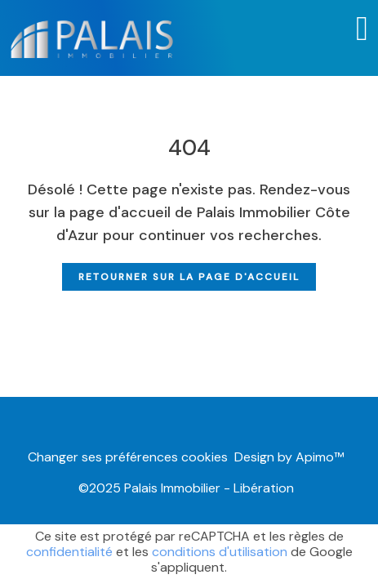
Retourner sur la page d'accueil (189, 277)
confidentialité (69, 552)
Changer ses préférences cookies (128, 457)
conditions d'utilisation (220, 552)
